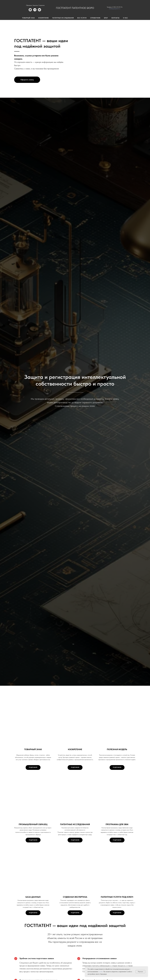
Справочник (95, 18)
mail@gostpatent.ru (115, 9)
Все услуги (82, 18)
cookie (101, 972)
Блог (106, 18)
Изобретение (44, 18)
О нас (125, 18)
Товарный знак (28, 18)
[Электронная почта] (39, 11)
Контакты (115, 18)
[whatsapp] (30, 11)
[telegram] (35, 11)
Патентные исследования (63, 18)
